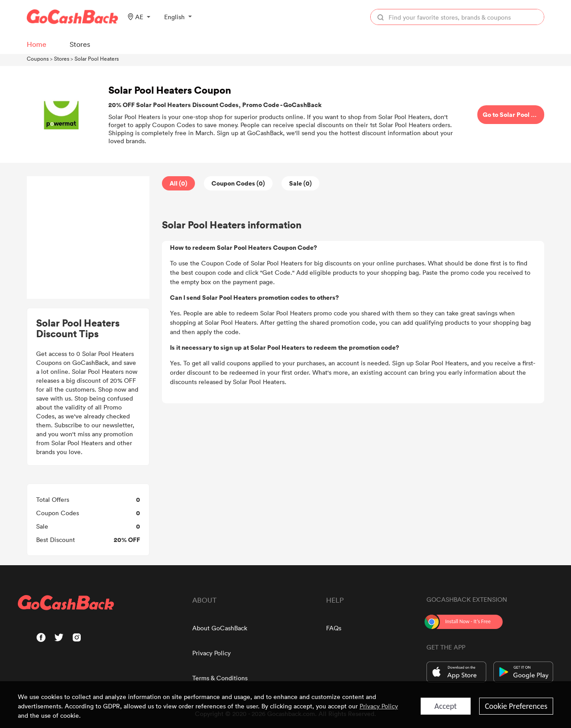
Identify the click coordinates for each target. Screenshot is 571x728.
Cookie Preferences (516, 706)
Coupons (38, 58)
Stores (62, 58)
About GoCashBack (220, 628)
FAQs (334, 628)
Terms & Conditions (220, 678)
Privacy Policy (211, 653)
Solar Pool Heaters (97, 58)
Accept (446, 706)
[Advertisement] (88, 238)
